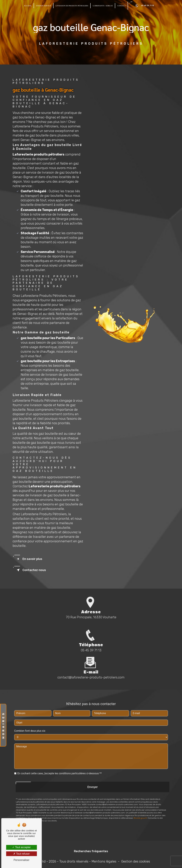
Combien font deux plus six (30, 718)
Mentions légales (104, 861)
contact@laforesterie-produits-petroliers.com (91, 664)
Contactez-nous (31, 570)
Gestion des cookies (136, 861)
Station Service (44, 6)
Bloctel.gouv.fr (140, 805)
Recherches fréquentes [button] (91, 851)
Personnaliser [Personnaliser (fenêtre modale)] (22, 860)
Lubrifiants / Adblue (103, 6)
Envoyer (93, 774)
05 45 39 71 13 (144, 6)
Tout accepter (21, 847)
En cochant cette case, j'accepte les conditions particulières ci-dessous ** (60, 760)
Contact (121, 6)
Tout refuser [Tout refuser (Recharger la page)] (22, 854)
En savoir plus (29, 559)
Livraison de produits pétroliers (72, 6)
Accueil (28, 6)
